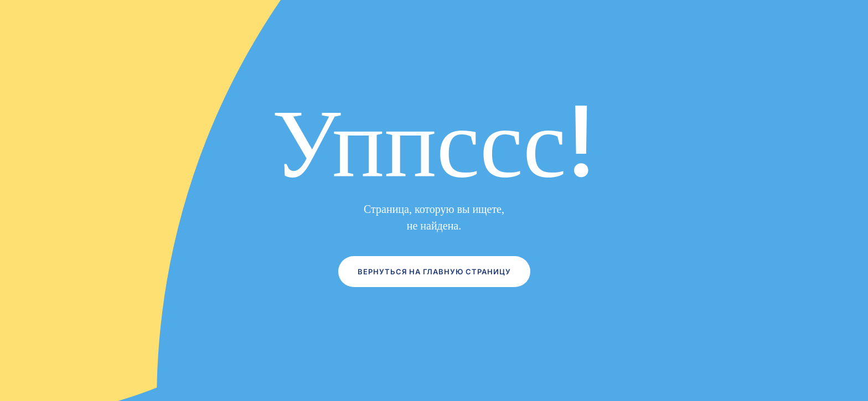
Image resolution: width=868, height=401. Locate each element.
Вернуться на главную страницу (434, 272)
